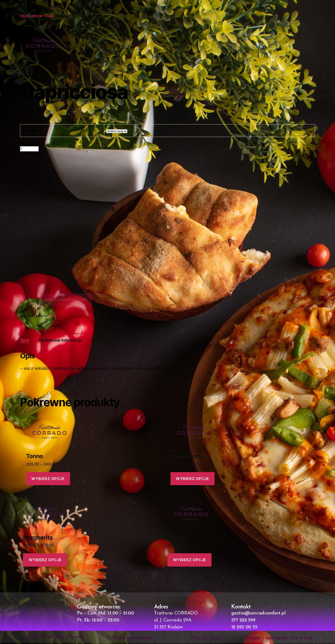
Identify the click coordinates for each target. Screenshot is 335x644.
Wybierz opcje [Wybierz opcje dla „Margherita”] (45, 561)
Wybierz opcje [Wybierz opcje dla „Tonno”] (48, 479)
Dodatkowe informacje (60, 340)
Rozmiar (29, 130)
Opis (25, 340)
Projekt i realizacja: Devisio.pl (279, 639)
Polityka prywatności (130, 639)
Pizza (50, 15)
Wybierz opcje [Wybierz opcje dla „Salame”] (190, 561)
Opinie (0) (100, 340)
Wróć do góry (205, 639)
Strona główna (32, 15)
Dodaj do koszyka (66, 300)
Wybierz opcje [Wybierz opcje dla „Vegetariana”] (193, 479)
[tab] (25, 340)
